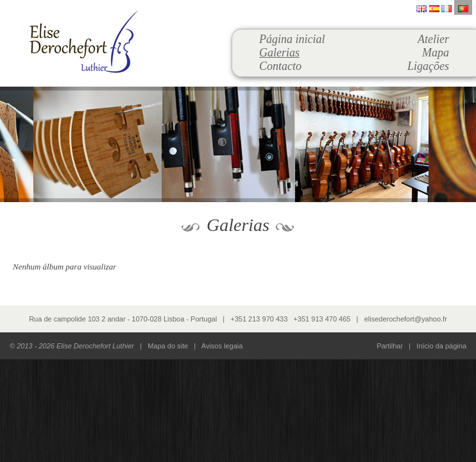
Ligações (428, 66)
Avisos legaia (222, 346)
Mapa (436, 53)
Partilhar (390, 346)
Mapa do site (168, 346)
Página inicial (292, 39)
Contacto (280, 66)
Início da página (441, 346)
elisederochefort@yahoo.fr (406, 319)
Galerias (279, 53)
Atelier (433, 39)
